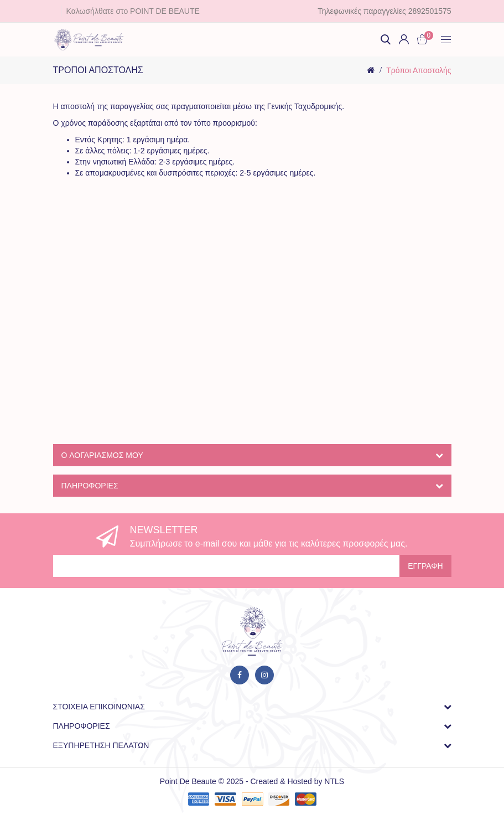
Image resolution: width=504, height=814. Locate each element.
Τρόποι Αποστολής (419, 70)
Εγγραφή (425, 566)
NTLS (334, 781)
